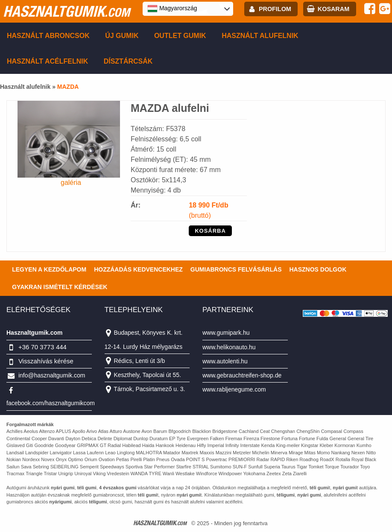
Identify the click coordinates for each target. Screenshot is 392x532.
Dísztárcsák (128, 61)
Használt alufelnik (260, 36)
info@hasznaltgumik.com (52, 375)
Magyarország (172, 9)
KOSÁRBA (210, 231)
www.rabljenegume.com (234, 389)
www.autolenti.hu (225, 361)
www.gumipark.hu (226, 333)
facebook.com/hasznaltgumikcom (51, 403)
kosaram (333, 9)
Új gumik (122, 36)
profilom (275, 9)
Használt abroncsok (48, 36)
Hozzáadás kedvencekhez (138, 269)
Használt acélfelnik (47, 61)
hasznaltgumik (66, 11)
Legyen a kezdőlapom (49, 269)
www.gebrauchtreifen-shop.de (242, 375)
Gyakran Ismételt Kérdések (60, 287)
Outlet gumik (180, 36)
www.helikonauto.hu (229, 347)
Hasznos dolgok (318, 269)
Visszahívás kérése (46, 361)
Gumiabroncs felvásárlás (236, 269)
